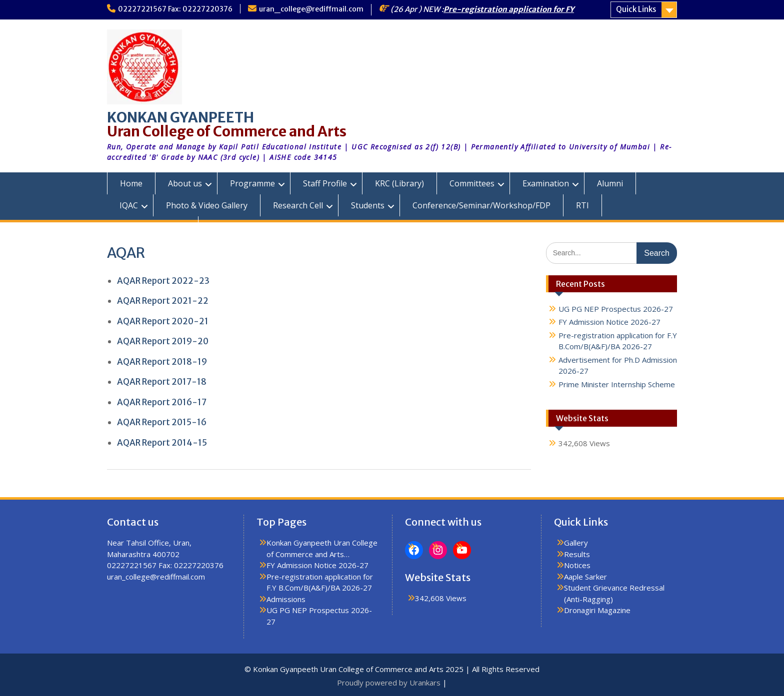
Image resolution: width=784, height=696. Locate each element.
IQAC (129, 205)
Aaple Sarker (585, 577)
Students (368, 205)
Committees (472, 183)
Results (577, 554)
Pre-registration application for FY (509, 9)
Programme (252, 183)
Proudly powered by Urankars (389, 683)
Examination (546, 183)
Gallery (576, 543)
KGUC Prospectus (152, 227)
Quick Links (636, 9)
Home (131, 183)
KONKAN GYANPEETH (180, 117)
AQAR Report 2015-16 (162, 422)
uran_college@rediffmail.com (311, 9)
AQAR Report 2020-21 (163, 321)
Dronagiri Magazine (597, 610)
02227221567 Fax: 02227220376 (175, 9)
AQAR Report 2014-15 (162, 443)
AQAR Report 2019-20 (163, 341)
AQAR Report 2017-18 (162, 382)
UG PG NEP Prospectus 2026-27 (616, 309)
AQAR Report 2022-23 (163, 281)
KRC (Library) (399, 183)
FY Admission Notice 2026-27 (609, 322)
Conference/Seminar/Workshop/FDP (481, 205)
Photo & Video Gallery (207, 205)
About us (185, 183)
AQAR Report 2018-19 (162, 362)
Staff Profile (325, 183)
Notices (577, 565)
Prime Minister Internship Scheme (617, 384)
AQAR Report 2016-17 (162, 402)
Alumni (610, 183)
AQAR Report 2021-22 (163, 301)
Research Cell (298, 205)
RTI (582, 205)
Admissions (286, 599)
